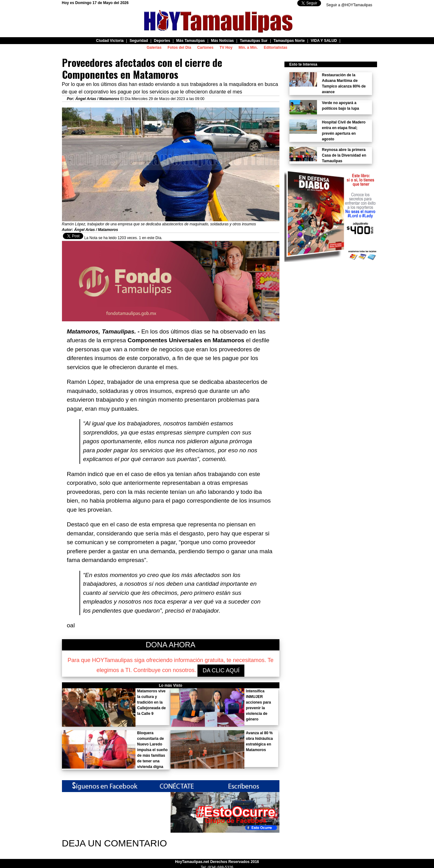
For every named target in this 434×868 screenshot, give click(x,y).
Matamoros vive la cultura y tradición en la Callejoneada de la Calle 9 (151, 702)
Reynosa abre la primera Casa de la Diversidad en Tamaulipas (344, 155)
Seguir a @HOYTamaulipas (349, 5)
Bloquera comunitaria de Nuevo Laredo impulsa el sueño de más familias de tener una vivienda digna (152, 750)
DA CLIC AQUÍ (221, 670)
